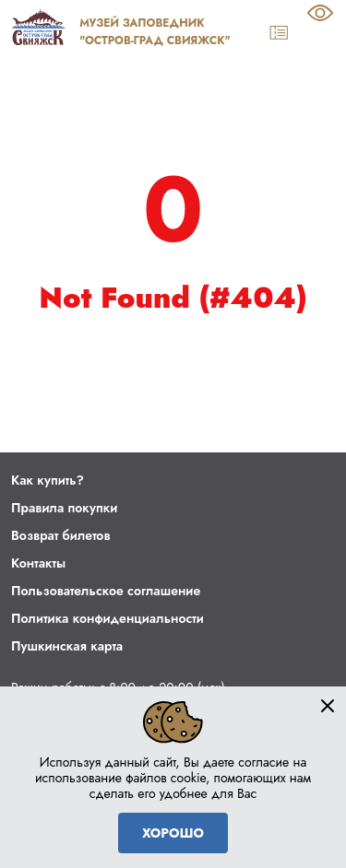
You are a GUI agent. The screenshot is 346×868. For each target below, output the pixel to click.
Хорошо (173, 833)
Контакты (38, 563)
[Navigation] (323, 33)
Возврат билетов (60, 535)
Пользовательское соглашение (106, 591)
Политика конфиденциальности (107, 618)
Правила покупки (64, 508)
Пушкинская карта (67, 646)
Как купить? (48, 480)
